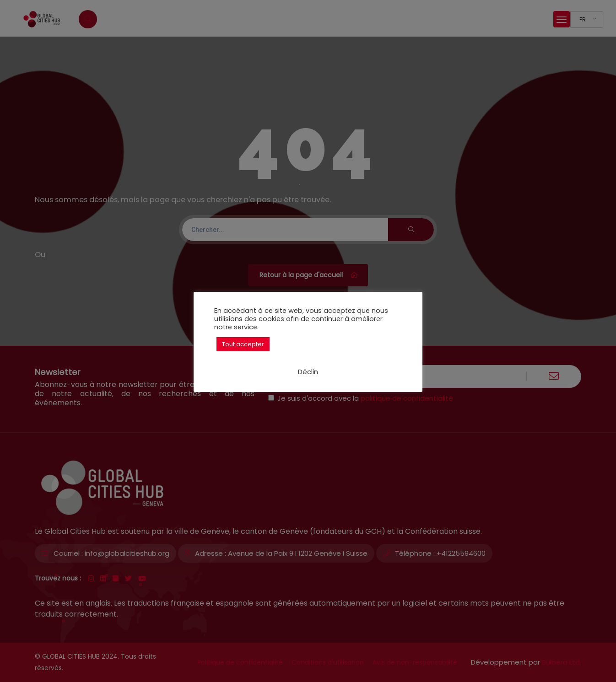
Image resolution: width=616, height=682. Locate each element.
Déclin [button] (308, 372)
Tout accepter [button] (243, 344)
